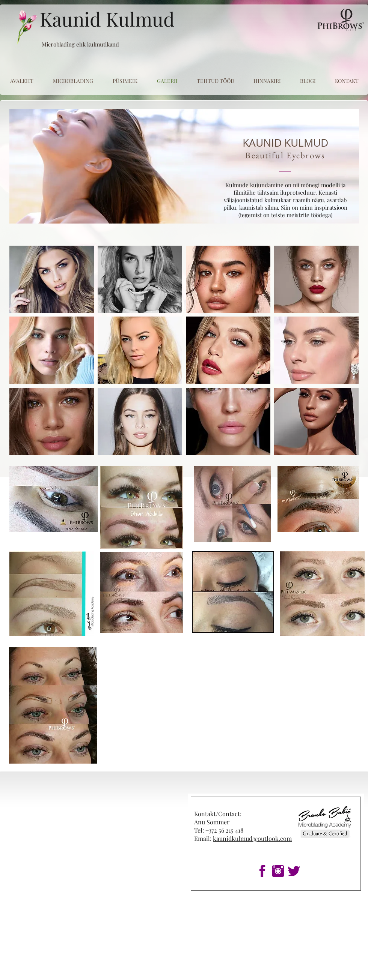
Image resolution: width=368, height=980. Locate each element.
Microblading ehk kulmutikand (80, 44)
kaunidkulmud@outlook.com (252, 838)
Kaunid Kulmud (107, 19)
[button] (52, 279)
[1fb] (262, 871)
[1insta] (278, 871)
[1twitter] (294, 871)
